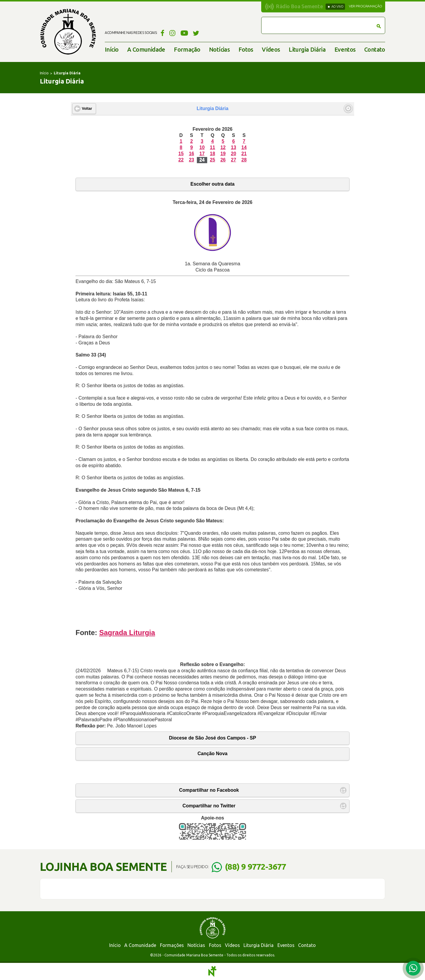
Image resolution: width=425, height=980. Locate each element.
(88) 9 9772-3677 (255, 867)
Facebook (162, 33)
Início (112, 49)
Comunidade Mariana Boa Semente (68, 32)
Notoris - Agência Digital (212, 971)
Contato (375, 49)
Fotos (246, 49)
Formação (187, 49)
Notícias (219, 49)
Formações (172, 945)
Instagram (173, 33)
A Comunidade (146, 49)
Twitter (196, 33)
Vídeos (271, 49)
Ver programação (366, 6)
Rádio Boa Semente (299, 6)
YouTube (184, 33)
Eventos (345, 49)
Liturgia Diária (307, 49)
